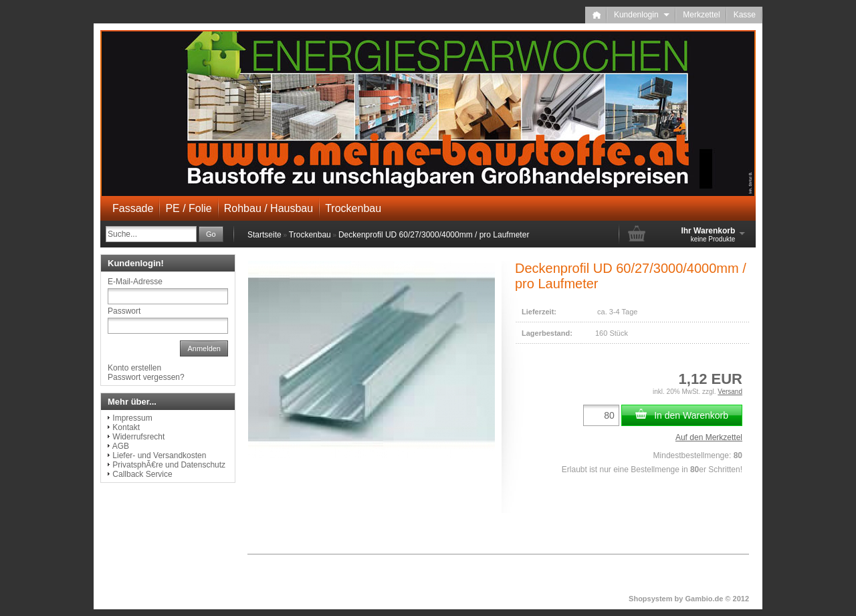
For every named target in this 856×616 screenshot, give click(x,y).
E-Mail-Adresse (135, 282)
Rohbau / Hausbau (269, 208)
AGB (121, 446)
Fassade (133, 208)
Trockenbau (353, 208)
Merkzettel (701, 15)
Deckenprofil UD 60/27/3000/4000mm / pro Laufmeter (434, 235)
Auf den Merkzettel (709, 437)
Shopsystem (650, 599)
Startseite (264, 235)
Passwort (124, 311)
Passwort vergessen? (146, 377)
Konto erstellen (134, 368)
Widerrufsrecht (138, 437)
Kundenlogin (642, 15)
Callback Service (142, 474)
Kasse (745, 15)
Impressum (132, 418)
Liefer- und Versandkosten (159, 455)
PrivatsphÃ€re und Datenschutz (169, 465)
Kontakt (126, 427)
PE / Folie (188, 208)
